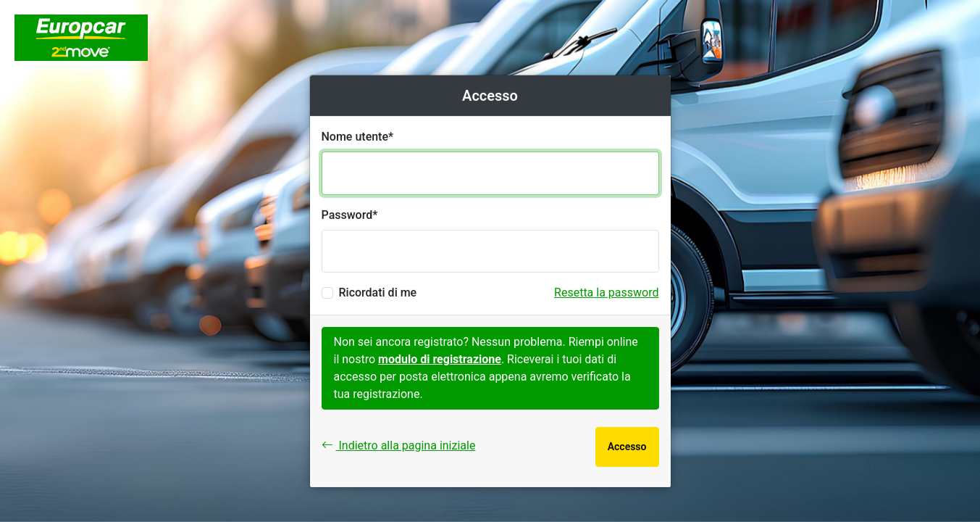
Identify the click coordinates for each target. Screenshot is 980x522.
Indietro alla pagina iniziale (399, 446)
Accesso (627, 447)
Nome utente (355, 137)
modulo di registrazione (440, 359)
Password (347, 215)
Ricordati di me (378, 293)
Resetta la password (606, 293)
